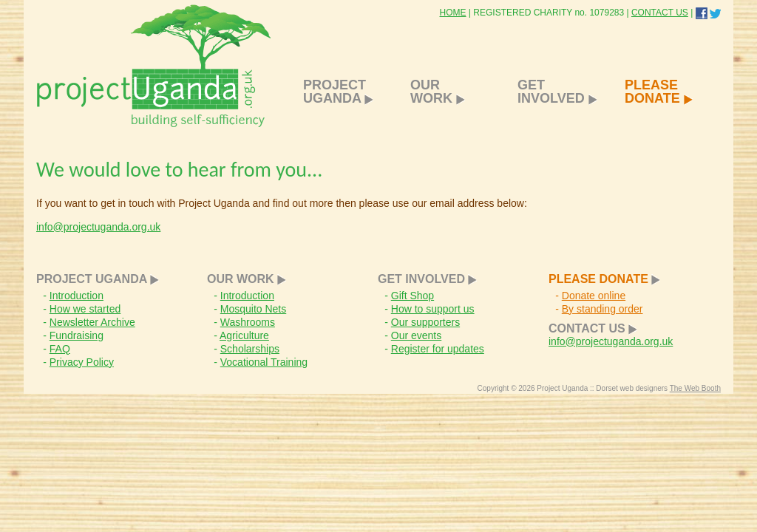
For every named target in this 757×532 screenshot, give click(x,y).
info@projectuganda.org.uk (98, 227)
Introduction (77, 296)
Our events (416, 335)
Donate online (594, 296)
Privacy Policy (82, 362)
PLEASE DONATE (659, 92)
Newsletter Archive (92, 322)
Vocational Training (264, 362)
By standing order (602, 309)
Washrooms (248, 322)
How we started (85, 309)
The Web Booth (695, 388)
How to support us (433, 309)
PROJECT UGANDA (338, 92)
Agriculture (244, 335)
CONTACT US (660, 13)
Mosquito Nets (253, 309)
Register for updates (438, 349)
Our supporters (425, 322)
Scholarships (250, 349)
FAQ (60, 349)
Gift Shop (413, 296)
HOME (453, 13)
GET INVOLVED (557, 92)
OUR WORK (438, 92)
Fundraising (77, 335)
